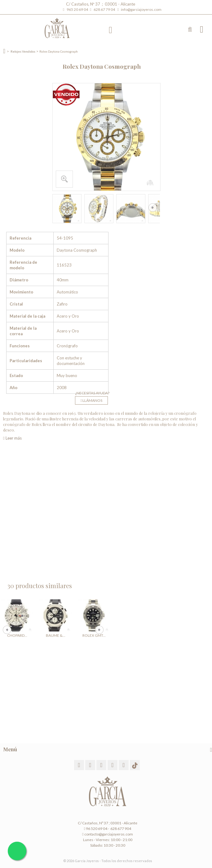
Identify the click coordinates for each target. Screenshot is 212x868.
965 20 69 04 (78, 9)
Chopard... (17, 635)
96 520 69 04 (96, 829)
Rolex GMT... (94, 635)
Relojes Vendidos (23, 51)
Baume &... (56, 635)
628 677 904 (120, 829)
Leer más (12, 438)
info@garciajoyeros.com (141, 9)
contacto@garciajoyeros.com (109, 834)
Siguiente (153, 208)
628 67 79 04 (105, 9)
